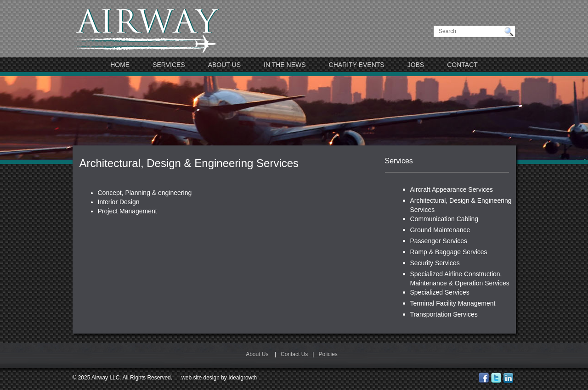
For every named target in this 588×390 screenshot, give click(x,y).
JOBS (416, 65)
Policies (328, 354)
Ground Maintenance (440, 230)
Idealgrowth (243, 378)
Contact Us (294, 354)
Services (169, 65)
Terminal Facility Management (453, 303)
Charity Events (357, 65)
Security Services (435, 263)
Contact (462, 65)
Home (120, 65)
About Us (224, 65)
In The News (285, 65)
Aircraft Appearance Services (452, 189)
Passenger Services (439, 241)
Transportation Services (444, 314)
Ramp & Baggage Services (449, 252)
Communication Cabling (444, 219)
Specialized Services (440, 292)
